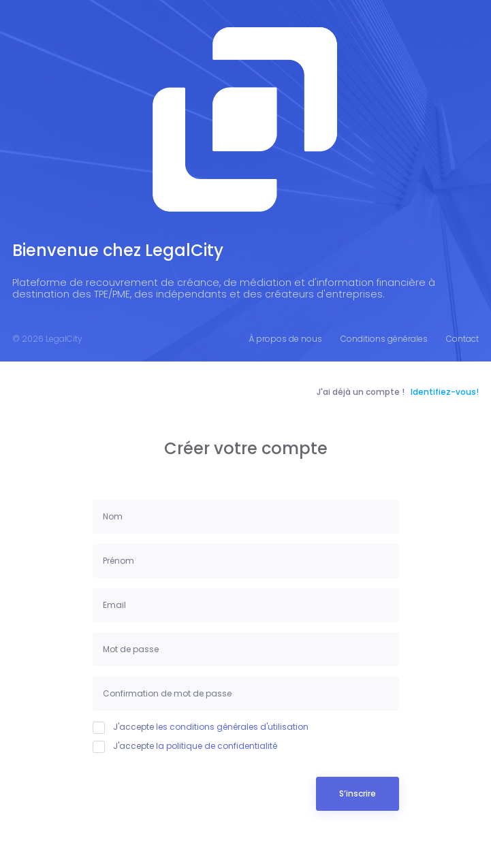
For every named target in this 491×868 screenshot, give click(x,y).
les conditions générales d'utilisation (232, 727)
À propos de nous (285, 339)
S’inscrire (358, 793)
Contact (462, 339)
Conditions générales (384, 339)
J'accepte (201, 727)
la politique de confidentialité (217, 746)
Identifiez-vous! (445, 392)
